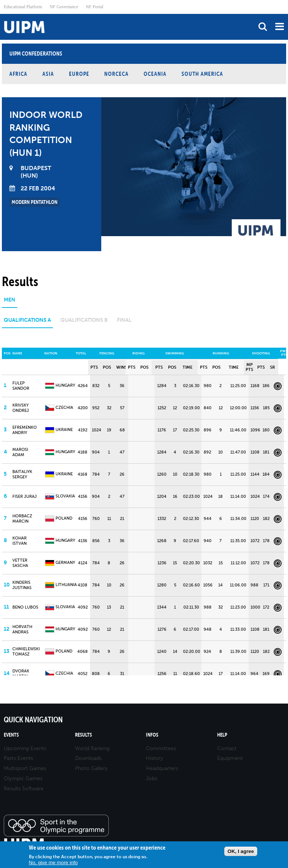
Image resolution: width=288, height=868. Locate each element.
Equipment (230, 758)
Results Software (24, 789)
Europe (79, 74)
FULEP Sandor (21, 386)
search (263, 26)
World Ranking (92, 748)
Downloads (88, 758)
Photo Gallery (91, 768)
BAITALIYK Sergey (22, 474)
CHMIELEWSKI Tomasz (26, 651)
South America (202, 74)
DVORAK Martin (21, 674)
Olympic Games (23, 778)
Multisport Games (25, 768)
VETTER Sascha (20, 563)
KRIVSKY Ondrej (21, 408)
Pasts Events (18, 758)
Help (222, 735)
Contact (227, 748)
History (154, 758)
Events (11, 735)
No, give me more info (53, 863)
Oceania (155, 74)
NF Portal (95, 7)
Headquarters (162, 768)
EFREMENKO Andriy (25, 430)
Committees (161, 748)
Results (83, 735)
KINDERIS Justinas (22, 585)
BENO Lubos (25, 607)
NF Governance (64, 7)
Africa (18, 74)
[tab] (10, 302)
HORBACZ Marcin (22, 518)
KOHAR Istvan (19, 541)
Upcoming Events (25, 748)
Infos (152, 735)
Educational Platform (23, 7)
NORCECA (116, 74)
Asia (48, 74)
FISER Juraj (25, 497)
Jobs (151, 778)
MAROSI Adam (20, 452)
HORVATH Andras (22, 629)
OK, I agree (241, 851)
